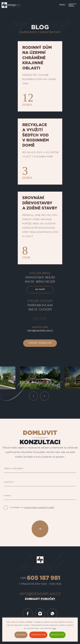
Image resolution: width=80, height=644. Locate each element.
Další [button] (45, 396)
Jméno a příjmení (13, 469)
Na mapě (40, 290)
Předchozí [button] (33, 396)
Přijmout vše (57, 635)
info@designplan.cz (40, 331)
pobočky (48, 599)
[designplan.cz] (11, 5)
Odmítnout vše (38, 635)
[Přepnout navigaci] (67, 5)
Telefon (8, 482)
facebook (28, 614)
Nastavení (21, 635)
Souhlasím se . (32, 507)
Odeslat (40, 529)
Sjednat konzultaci (40, 343)
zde (54, 628)
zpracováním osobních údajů (39, 507)
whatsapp (53, 614)
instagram (40, 614)
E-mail (7, 496)
